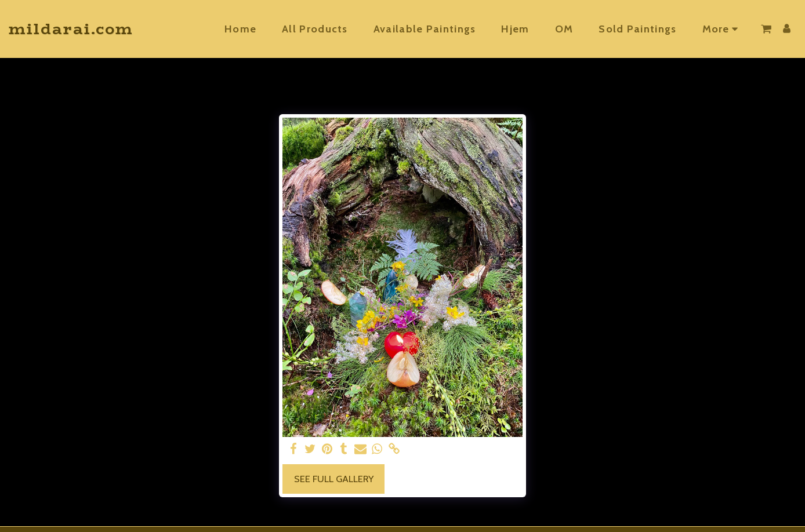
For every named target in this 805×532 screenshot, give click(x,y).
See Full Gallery (334, 479)
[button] (766, 29)
